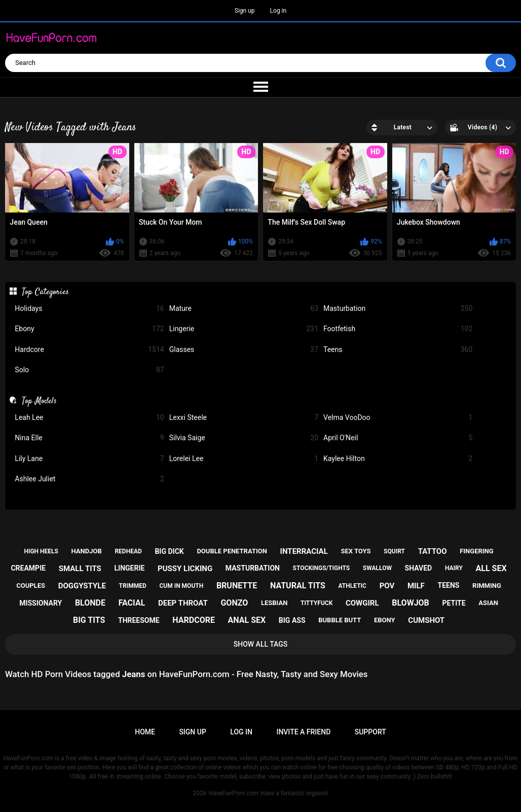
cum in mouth (181, 586)
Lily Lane (89, 459)
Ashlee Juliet (89, 479)
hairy (454, 568)
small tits (80, 569)
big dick (169, 551)
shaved (419, 568)
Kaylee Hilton (398, 459)
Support (370, 732)
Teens (398, 350)
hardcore (194, 620)
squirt (394, 551)
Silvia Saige (244, 438)
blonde (90, 603)
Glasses (244, 350)
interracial (304, 551)
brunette (237, 586)
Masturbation (398, 309)
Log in (278, 11)
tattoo (433, 551)
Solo (89, 370)
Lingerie (244, 329)
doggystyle (82, 586)
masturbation (253, 568)
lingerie (129, 568)
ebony (385, 620)
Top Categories (45, 292)
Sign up (245, 11)
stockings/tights (322, 568)
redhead (128, 551)
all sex (491, 568)
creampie (28, 568)
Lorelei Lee (244, 459)
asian (488, 603)
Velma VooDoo (398, 418)
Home (145, 732)
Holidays (89, 309)
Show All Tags (261, 644)
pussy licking (185, 569)
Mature (244, 309)
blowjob (411, 603)
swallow (377, 568)
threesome (139, 620)
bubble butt (340, 620)
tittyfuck (317, 603)
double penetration (232, 551)
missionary (41, 603)
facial (132, 603)
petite (454, 603)
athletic (352, 586)
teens (449, 585)
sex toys (356, 551)
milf (416, 586)
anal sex (247, 620)
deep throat (183, 603)
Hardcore (89, 350)
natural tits (298, 586)
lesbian (274, 603)
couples (31, 586)
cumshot (426, 620)
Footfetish (398, 329)
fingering (476, 551)
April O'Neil (398, 438)
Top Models (39, 401)
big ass (292, 620)
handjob (87, 551)
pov (387, 586)
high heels (41, 551)
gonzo (234, 603)
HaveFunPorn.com (233, 793)
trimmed (133, 586)
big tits (89, 620)
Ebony (89, 329)
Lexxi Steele (244, 418)
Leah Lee (89, 418)
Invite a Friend (303, 732)
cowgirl (362, 603)
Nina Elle (89, 438)
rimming (487, 586)
